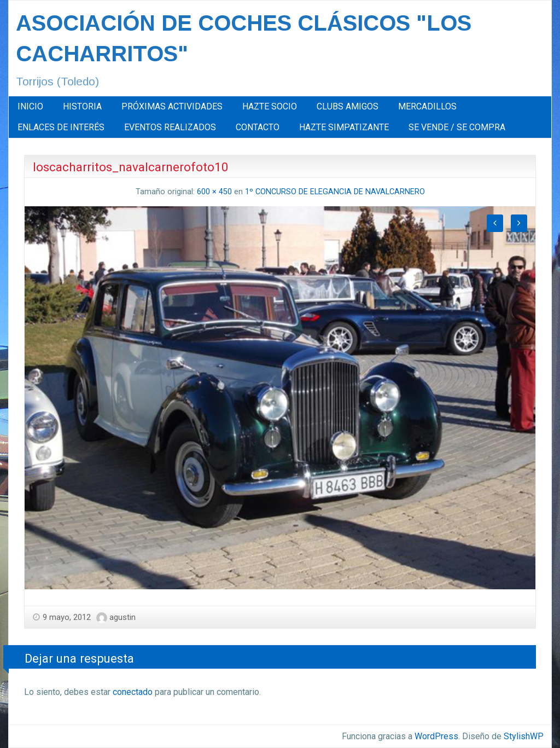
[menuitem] (30, 107)
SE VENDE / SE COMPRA (457, 127)
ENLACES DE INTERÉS (61, 127)
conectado (133, 692)
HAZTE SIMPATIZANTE (344, 127)
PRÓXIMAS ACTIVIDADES (172, 106)
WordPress (436, 736)
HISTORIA (82, 106)
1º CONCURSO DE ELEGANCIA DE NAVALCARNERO (335, 192)
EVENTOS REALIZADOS (170, 127)
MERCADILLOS (427, 106)
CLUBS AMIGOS (348, 106)
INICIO (30, 106)
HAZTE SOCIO (270, 106)
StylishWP (524, 736)
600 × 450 (214, 192)
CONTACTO (258, 127)
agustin (122, 617)
